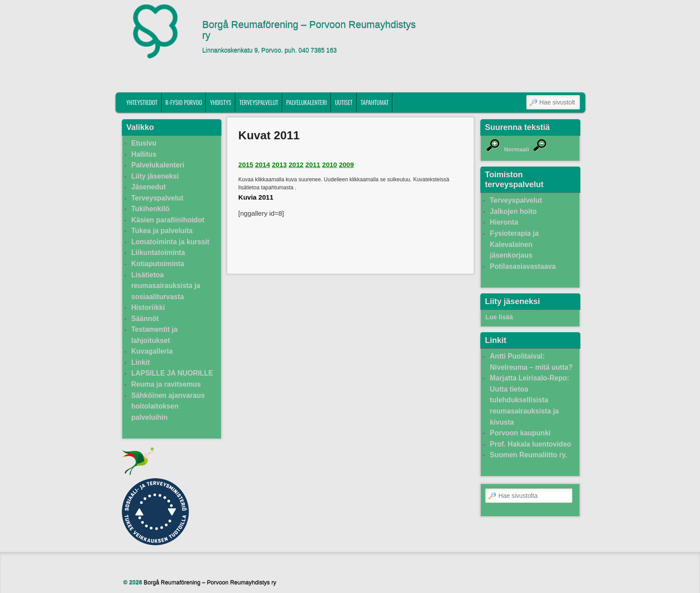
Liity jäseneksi (155, 176)
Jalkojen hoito (513, 211)
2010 (330, 165)
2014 (262, 165)
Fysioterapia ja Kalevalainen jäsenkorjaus (514, 244)
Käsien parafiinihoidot (168, 220)
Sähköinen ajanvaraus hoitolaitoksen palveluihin (168, 406)
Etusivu (144, 143)
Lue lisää (499, 317)
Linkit (141, 362)
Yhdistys (221, 102)
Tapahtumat (375, 102)
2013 (279, 165)
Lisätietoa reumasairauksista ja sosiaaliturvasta (166, 286)
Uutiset (344, 102)
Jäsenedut (148, 187)
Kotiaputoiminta (158, 264)
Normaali (517, 149)
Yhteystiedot (142, 102)
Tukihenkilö (150, 209)
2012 (296, 165)
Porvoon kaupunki (520, 433)
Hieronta (504, 222)
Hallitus (144, 154)
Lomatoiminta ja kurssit (170, 242)
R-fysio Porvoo (184, 102)
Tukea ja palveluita (162, 231)
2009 (346, 165)
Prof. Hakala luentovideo (530, 444)
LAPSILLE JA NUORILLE (172, 373)
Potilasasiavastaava (523, 266)
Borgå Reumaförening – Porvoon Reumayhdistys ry (309, 30)
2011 (313, 165)
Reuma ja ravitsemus (166, 384)
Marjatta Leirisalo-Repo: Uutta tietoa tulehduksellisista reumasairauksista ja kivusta (529, 400)
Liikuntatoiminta (158, 253)
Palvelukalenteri (306, 102)
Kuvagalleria (152, 351)
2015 (246, 165)
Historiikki (148, 307)
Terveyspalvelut (259, 102)
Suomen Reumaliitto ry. (528, 455)
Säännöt (145, 319)
